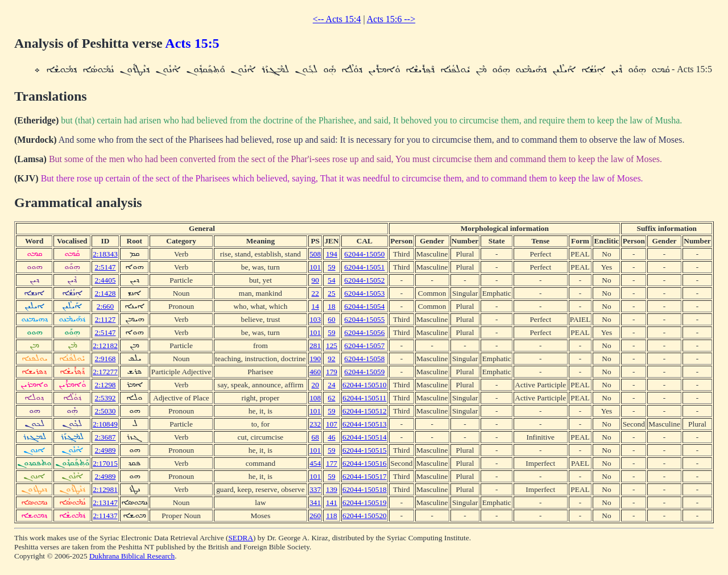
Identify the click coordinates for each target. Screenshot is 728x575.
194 (332, 254)
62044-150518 (365, 489)
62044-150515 (365, 450)
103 (315, 319)
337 (315, 489)
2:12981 (105, 489)
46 (331, 437)
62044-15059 (364, 372)
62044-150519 (365, 502)
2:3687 (105, 437)
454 (315, 463)
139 (332, 489)
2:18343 (105, 254)
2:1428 (105, 293)
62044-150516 (365, 463)
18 (331, 306)
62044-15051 (364, 267)
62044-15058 (364, 359)
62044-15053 (364, 293)
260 (315, 516)
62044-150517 (365, 476)
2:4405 (105, 280)
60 (331, 319)
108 (315, 398)
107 (332, 424)
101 (315, 267)
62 (331, 398)
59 (331, 267)
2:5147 (105, 267)
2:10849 (105, 424)
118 (332, 516)
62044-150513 (365, 424)
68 (315, 437)
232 (315, 424)
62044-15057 (364, 346)
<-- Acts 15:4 (337, 19)
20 (315, 385)
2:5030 (105, 411)
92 (331, 359)
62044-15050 (364, 254)
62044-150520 (365, 516)
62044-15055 (364, 319)
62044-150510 (365, 385)
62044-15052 (364, 280)
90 (315, 280)
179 (332, 372)
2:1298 (105, 385)
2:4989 (105, 450)
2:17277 (105, 372)
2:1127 (106, 319)
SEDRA (241, 538)
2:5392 (105, 398)
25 (331, 293)
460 (315, 372)
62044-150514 (365, 437)
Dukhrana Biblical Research (132, 556)
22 (315, 293)
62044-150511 (364, 398)
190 (315, 359)
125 (332, 346)
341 (315, 502)
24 (331, 385)
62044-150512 (365, 411)
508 (315, 254)
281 (315, 346)
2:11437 (105, 516)
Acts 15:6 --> (391, 19)
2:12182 (105, 346)
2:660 (105, 306)
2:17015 (105, 463)
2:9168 (105, 359)
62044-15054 (364, 306)
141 (332, 502)
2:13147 (105, 502)
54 (331, 280)
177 (332, 463)
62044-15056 (364, 332)
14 (315, 306)
